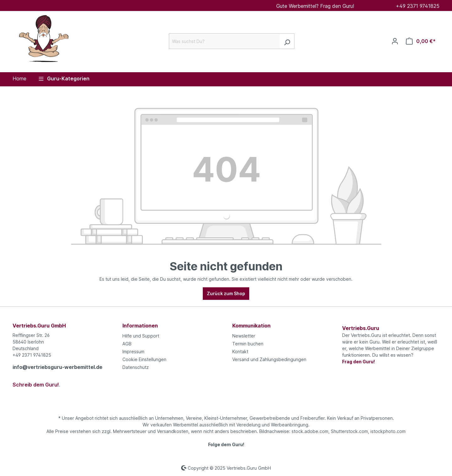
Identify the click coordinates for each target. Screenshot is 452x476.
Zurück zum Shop (226, 293)
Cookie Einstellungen (144, 359)
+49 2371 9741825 (418, 6)
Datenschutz (136, 367)
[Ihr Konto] (395, 41)
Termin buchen (248, 344)
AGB (127, 344)
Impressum (133, 352)
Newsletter (244, 336)
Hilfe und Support (141, 336)
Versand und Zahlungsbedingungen (269, 359)
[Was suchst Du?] (224, 41)
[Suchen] (287, 41)
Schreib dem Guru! (36, 385)
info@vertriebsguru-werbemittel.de (57, 367)
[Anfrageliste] (421, 41)
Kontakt (240, 352)
